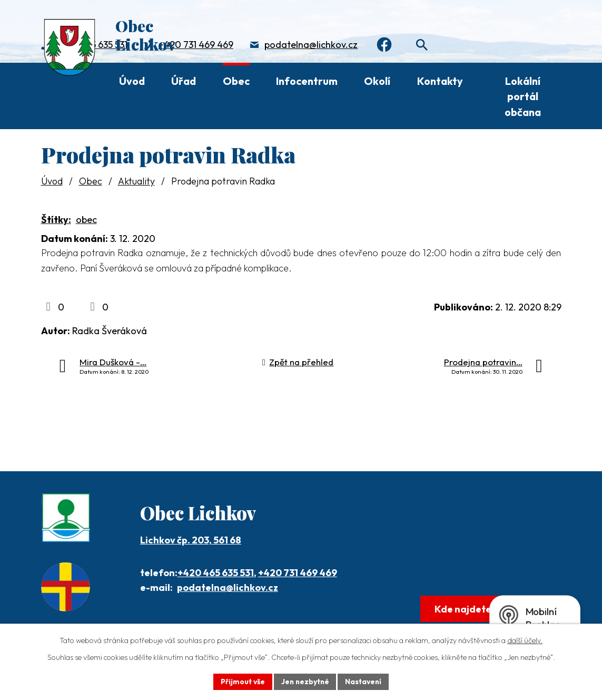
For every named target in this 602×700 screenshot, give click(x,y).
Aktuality (136, 181)
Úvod (132, 81)
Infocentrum (307, 81)
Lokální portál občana (523, 96)
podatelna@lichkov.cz (311, 45)
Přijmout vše (241, 681)
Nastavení (365, 681)
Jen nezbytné (305, 681)
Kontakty (440, 81)
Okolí (377, 81)
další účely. (525, 640)
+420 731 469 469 (196, 45)
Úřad (184, 81)
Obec (236, 81)
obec (86, 220)
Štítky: (56, 220)
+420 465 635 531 (216, 573)
